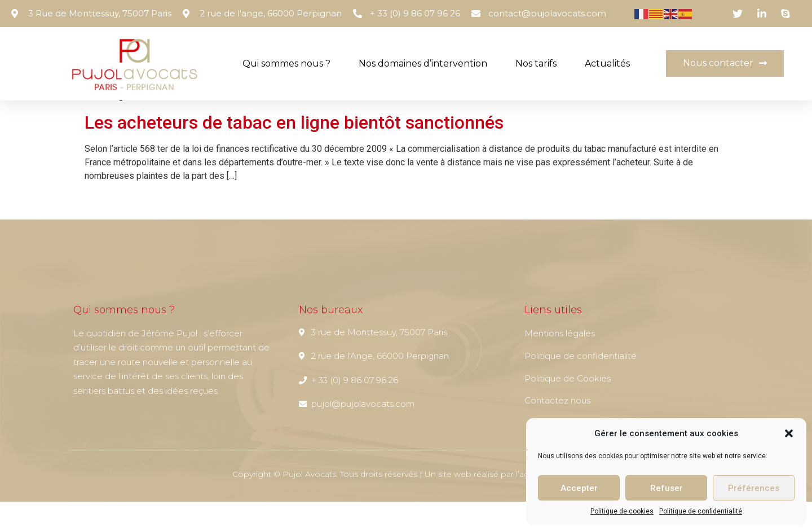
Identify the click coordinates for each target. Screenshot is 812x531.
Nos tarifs (536, 63)
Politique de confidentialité (701, 511)
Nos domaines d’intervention (423, 63)
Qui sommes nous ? (286, 63)
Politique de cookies (622, 511)
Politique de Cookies (568, 408)
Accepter (579, 488)
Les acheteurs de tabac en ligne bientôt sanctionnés (294, 152)
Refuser (667, 488)
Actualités (607, 63)
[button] (789, 433)
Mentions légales (560, 363)
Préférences (754, 488)
